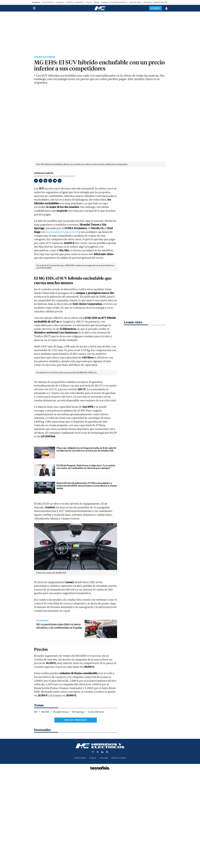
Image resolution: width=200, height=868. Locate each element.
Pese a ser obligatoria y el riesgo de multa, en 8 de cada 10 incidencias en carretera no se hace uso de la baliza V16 (86, 543)
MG (36, 806)
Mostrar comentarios (76, 814)
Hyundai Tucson (61, 806)
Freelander (148, 2)
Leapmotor (60, 2)
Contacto (92, 852)
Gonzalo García (44, 173)
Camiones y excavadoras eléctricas (114, 2)
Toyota (89, 2)
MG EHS (45, 806)
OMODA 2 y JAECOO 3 (75, 2)
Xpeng (96, 2)
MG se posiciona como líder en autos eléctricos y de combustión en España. (59, 721)
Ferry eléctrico (48, 2)
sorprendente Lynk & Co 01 (62, 232)
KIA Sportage (78, 806)
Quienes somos (79, 852)
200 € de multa (135, 2)
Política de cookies (120, 852)
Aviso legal (104, 852)
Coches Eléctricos (46, 57)
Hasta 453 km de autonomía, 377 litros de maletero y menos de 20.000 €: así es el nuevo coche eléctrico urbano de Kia (87, 579)
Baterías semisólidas (162, 2)
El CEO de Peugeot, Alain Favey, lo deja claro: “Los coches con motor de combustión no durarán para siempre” (86, 560)
